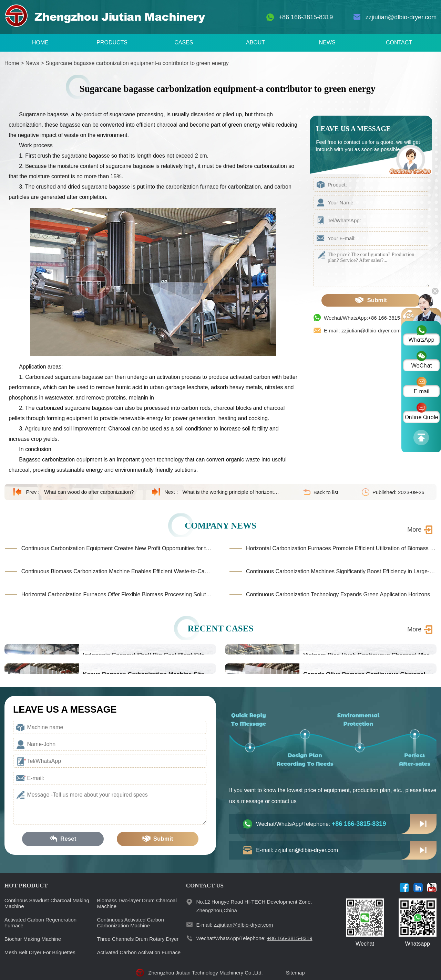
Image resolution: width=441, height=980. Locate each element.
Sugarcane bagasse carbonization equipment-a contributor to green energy (137, 63)
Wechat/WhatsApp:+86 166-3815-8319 (368, 318)
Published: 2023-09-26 (398, 492)
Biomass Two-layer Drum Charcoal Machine (137, 903)
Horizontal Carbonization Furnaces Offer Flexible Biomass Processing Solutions (116, 594)
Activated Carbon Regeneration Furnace (40, 923)
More (414, 530)
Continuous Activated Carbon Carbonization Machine (131, 923)
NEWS (327, 42)
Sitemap (295, 973)
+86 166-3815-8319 (306, 17)
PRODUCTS (112, 42)
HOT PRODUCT (26, 886)
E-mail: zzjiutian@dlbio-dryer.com (362, 331)
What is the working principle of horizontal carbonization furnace (232, 492)
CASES (184, 42)
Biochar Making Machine (33, 939)
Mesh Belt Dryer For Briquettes (40, 952)
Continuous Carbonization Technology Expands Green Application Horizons (338, 594)
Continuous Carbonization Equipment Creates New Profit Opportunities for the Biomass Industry (116, 548)
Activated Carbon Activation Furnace (139, 952)
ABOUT (255, 42)
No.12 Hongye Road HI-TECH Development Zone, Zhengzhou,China (254, 906)
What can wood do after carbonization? (89, 492)
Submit (371, 300)
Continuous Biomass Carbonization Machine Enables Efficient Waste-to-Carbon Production (116, 571)
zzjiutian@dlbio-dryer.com (401, 17)
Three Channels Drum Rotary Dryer (138, 939)
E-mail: (234, 925)
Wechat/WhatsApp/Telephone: (321, 824)
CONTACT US (205, 886)
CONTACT (399, 42)
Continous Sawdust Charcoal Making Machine (47, 903)
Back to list (326, 492)
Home (12, 63)
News (32, 63)
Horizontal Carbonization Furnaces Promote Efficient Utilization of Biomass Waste (341, 548)
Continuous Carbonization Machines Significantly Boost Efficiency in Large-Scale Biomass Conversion (341, 571)
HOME (40, 42)
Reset (63, 839)
